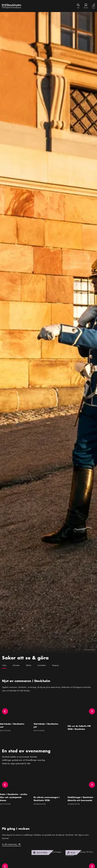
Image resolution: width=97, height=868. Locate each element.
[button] (92, 716)
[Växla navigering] (93, 5)
